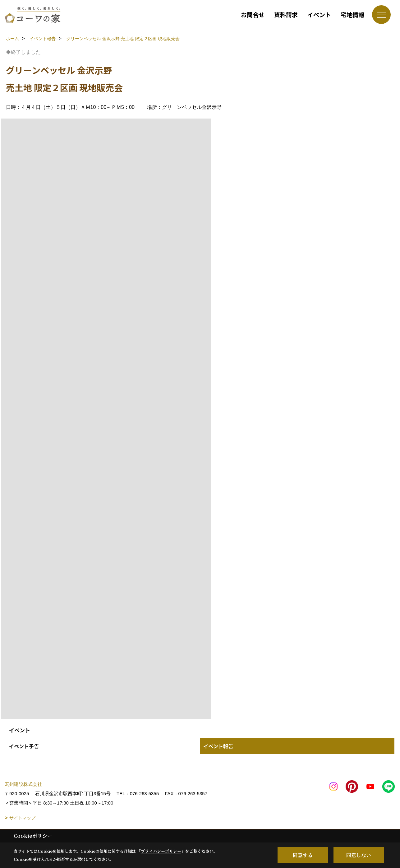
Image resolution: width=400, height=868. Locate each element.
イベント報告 (218, 746)
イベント (319, 14)
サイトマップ (22, 818)
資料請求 (286, 14)
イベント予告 (24, 746)
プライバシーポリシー (161, 851)
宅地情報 (352, 14)
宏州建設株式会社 (23, 784)
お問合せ (253, 14)
